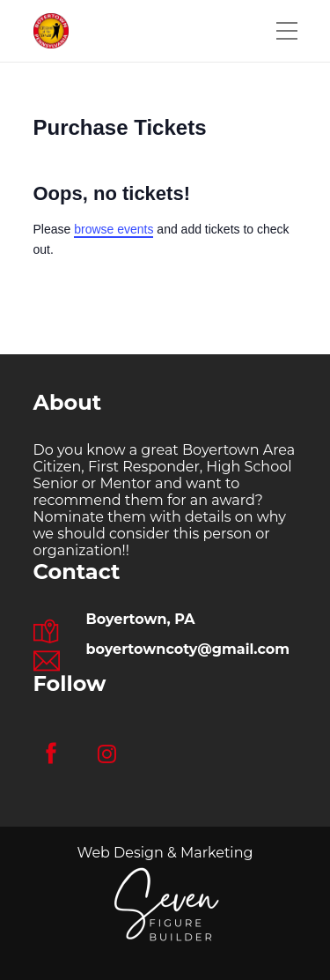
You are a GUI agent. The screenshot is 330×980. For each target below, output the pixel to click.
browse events (114, 229)
